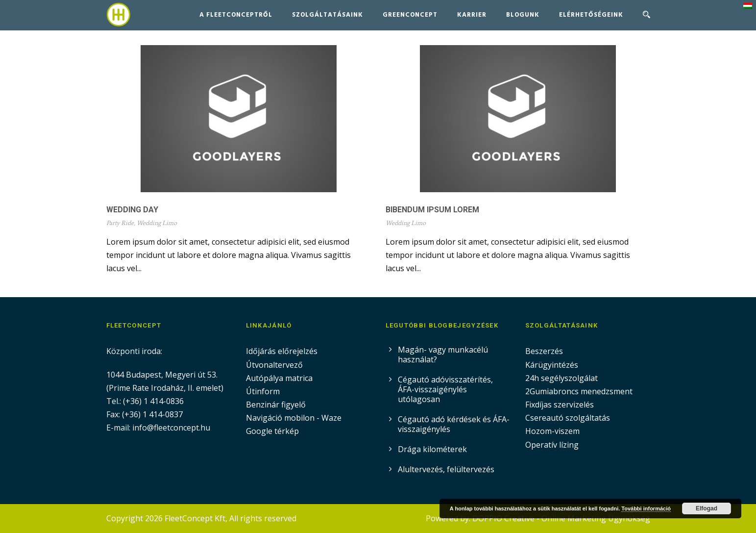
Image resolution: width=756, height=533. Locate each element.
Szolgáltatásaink (328, 15)
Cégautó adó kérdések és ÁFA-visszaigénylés (454, 424)
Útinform (263, 391)
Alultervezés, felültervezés (446, 469)
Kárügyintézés (552, 365)
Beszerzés (544, 351)
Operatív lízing (552, 445)
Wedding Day (132, 210)
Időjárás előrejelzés (282, 351)
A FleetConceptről (236, 15)
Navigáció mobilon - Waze (294, 418)
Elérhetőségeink (591, 15)
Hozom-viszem (552, 431)
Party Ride (120, 223)
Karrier (472, 15)
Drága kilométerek (432, 449)
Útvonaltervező (274, 365)
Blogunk (523, 15)
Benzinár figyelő (276, 405)
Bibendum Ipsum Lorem (432, 210)
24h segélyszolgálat (561, 378)
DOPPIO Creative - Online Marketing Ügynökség (561, 518)
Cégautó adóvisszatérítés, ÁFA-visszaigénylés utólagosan (445, 389)
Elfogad (707, 508)
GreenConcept (410, 15)
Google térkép (272, 431)
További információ (646, 508)
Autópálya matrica (280, 378)
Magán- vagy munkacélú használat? (443, 355)
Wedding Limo (157, 223)
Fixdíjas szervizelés (560, 405)
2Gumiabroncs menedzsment (579, 391)
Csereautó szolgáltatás (568, 418)
